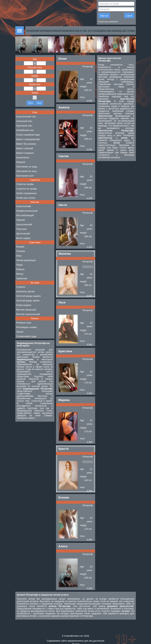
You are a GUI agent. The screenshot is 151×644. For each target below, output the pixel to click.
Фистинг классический (28, 314)
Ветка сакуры (23, 238)
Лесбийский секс (25, 130)
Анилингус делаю (25, 291)
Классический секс (26, 117)
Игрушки (21, 162)
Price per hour (35, 67)
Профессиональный (27, 211)
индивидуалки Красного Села (35, 411)
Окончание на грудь (27, 167)
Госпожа (21, 251)
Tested (35, 93)
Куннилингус (23, 158)
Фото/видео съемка (27, 327)
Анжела (64, 107)
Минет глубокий (25, 148)
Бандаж (20, 247)
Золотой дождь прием (28, 301)
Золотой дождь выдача (29, 296)
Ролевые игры (24, 323)
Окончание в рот (25, 176)
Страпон (21, 287)
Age (35, 59)
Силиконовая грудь (26, 336)
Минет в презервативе (28, 139)
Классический (24, 206)
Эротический (23, 234)
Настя (63, 205)
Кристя (64, 449)
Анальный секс (24, 121)
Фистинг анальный (26, 310)
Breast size (35, 84)
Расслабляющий (25, 215)
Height (35, 76)
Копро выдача (24, 305)
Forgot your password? (108, 22)
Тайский (21, 220)
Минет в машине (25, 153)
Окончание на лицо (27, 171)
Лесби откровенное (26, 193)
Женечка (65, 254)
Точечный (21, 229)
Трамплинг (22, 278)
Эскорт (20, 332)
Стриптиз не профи (27, 189)
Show (30, 103)
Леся (62, 302)
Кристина (65, 351)
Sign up (104, 16)
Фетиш (20, 274)
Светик (64, 156)
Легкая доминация (26, 260)
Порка (20, 265)
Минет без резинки (26, 144)
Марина (64, 400)
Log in (129, 16)
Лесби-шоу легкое (26, 198)
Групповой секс (24, 126)
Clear (39, 103)
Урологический (24, 224)
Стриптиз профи (25, 184)
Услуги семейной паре (28, 135)
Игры (19, 256)
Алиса (63, 546)
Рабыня (20, 269)
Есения (64, 498)
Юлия (63, 59)
